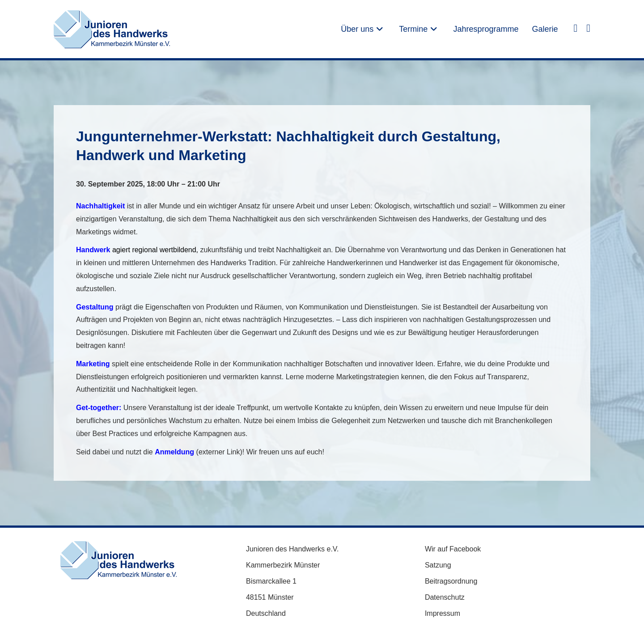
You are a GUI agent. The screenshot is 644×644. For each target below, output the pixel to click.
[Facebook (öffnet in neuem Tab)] (575, 28)
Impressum (443, 613)
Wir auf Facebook (453, 549)
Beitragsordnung (451, 581)
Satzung (438, 565)
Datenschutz (445, 597)
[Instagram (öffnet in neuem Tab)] (588, 28)
